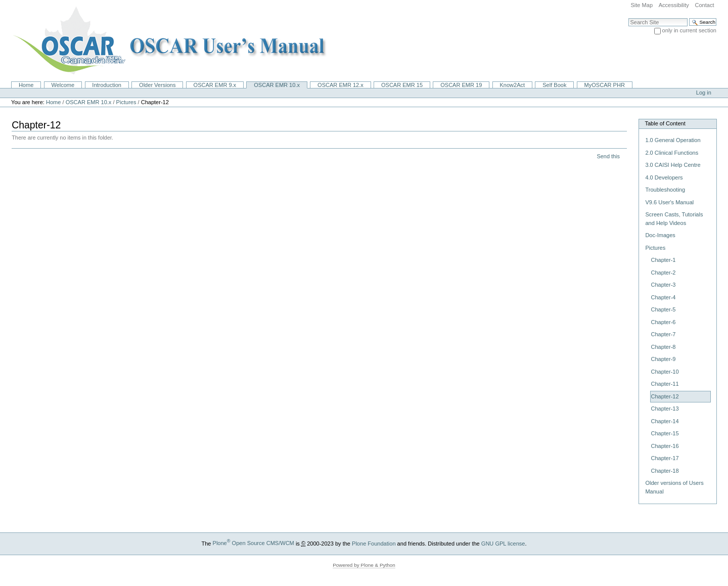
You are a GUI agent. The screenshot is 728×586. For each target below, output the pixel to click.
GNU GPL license (503, 543)
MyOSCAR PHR (605, 85)
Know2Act (512, 85)
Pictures (126, 102)
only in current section (689, 30)
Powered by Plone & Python (364, 565)
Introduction (107, 85)
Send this (608, 156)
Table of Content (665, 123)
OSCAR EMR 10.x (277, 85)
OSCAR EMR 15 (402, 85)
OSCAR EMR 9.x (215, 85)
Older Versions (157, 85)
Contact (704, 5)
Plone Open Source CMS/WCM (254, 543)
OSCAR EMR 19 (461, 85)
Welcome (63, 85)
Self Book (554, 85)
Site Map (642, 5)
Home (26, 85)
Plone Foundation (374, 543)
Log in (704, 93)
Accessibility (674, 5)
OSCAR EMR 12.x (340, 85)
